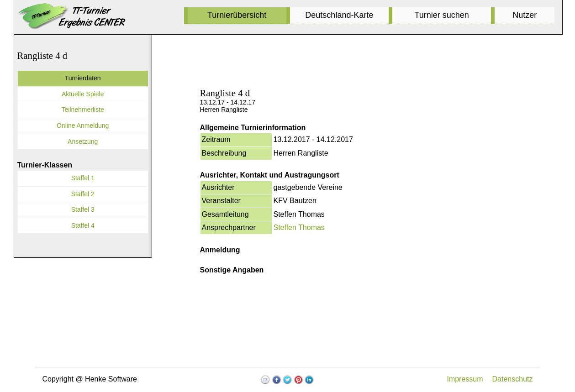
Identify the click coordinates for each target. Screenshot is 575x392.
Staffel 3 (83, 209)
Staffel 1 (83, 178)
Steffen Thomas (299, 227)
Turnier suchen (441, 15)
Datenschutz (513, 379)
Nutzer (525, 15)
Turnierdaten (83, 78)
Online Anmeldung (83, 125)
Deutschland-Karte (339, 15)
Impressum (465, 379)
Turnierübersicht (237, 15)
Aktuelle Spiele (83, 94)
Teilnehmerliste (83, 110)
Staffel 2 (83, 194)
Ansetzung (83, 141)
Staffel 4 (83, 225)
